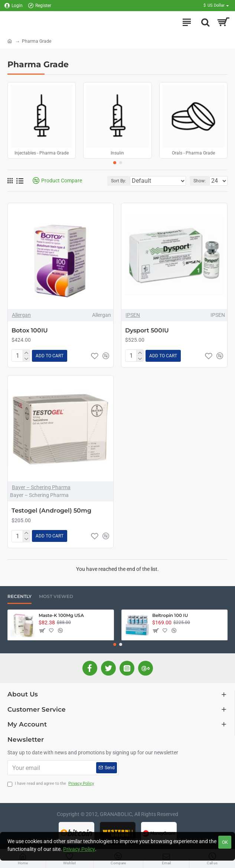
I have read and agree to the (51, 784)
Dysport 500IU (147, 330)
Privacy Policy (79, 849)
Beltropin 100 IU (170, 615)
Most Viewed (56, 596)
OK (225, 842)
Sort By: (119, 181)
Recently (19, 596)
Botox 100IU (30, 330)
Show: (200, 181)
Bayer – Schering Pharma (41, 487)
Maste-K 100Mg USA (61, 615)
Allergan (21, 315)
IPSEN (133, 315)
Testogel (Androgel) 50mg (51, 511)
